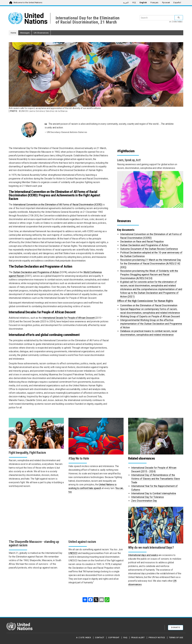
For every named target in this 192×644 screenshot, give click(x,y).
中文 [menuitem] (134, 3)
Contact (100, 638)
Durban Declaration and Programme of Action (36, 272)
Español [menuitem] (177, 3)
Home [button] (13, 33)
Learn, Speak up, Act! (129, 160)
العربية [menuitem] (126, 3)
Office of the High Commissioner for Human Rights (145, 301)
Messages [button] (25, 33)
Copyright (114, 638)
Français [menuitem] (154, 3)
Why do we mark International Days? (151, 547)
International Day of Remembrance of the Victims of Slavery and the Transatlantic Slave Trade (156, 479)
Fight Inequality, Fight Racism (27, 453)
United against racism (82, 542)
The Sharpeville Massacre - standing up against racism (34, 543)
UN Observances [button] (41, 33)
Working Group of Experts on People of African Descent (150, 316)
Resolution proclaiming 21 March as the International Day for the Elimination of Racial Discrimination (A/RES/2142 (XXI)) (151, 264)
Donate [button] (176, 627)
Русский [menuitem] (166, 3)
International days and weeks (143, 555)
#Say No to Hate (79, 458)
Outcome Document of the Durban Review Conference (149, 249)
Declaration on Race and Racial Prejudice (142, 242)
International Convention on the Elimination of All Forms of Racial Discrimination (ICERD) (58, 205)
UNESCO (73, 553)
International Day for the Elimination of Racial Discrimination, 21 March (88, 20)
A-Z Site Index (176, 22)
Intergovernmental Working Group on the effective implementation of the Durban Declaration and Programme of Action (151, 324)
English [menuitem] (143, 3)
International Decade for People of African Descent (69, 318)
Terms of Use (176, 638)
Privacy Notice (157, 638)
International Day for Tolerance (148, 497)
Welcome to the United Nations (28, 3)
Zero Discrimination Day (144, 501)
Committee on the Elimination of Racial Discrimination (149, 305)
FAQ (125, 638)
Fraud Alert (138, 638)
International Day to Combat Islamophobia (154, 493)
